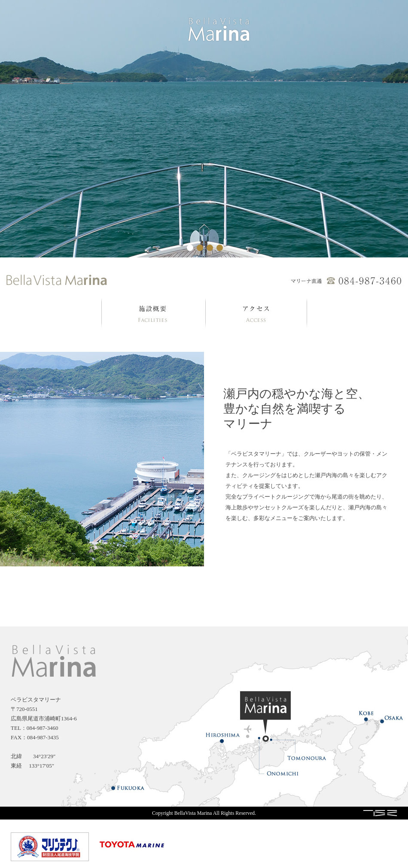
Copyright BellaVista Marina (182, 813)
